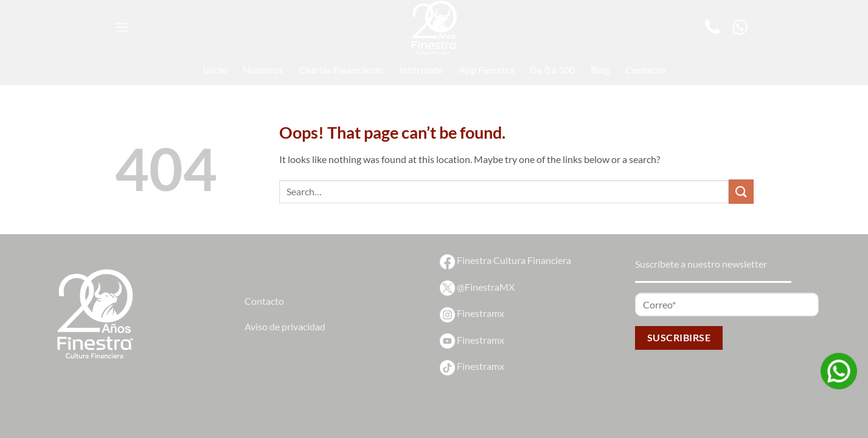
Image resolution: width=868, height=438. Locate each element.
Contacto (645, 70)
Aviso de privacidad (285, 326)
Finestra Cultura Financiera (505, 260)
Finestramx (472, 313)
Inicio (215, 70)
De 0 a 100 (552, 70)
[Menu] (122, 27)
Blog (600, 70)
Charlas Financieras (341, 70)
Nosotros (263, 70)
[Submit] (741, 191)
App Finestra (486, 70)
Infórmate (421, 70)
